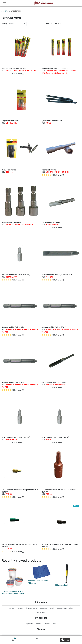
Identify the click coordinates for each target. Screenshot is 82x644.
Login (65, 640)
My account (30, 624)
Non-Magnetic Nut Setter (11, 222)
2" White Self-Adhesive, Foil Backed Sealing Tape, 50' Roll (13, 593)
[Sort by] (17, 24)
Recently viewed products (65, 608)
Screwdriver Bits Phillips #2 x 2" (54, 327)
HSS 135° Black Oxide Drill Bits (14, 68)
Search (52, 608)
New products (41, 612)
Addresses (47, 624)
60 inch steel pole (62, 585)
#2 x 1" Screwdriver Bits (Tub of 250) (16, 437)
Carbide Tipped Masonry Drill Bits (55, 68)
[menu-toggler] (4, 3)
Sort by (5, 24)
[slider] (8, 74)
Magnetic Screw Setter (10, 121)
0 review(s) (20, 74)
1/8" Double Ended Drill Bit (52, 121)
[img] (13, 640)
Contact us (44, 608)
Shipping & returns (31, 608)
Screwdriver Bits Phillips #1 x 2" (14, 327)
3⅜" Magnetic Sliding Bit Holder (54, 382)
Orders (38, 624)
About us (20, 608)
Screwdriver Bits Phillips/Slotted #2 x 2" (57, 275)
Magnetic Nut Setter (49, 170)
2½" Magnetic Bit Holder (51, 222)
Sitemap (11, 608)
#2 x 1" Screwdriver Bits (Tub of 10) (55, 437)
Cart (55, 624)
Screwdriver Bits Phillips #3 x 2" (14, 382)
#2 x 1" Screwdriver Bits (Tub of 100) (16, 275)
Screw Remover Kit (9, 170)
